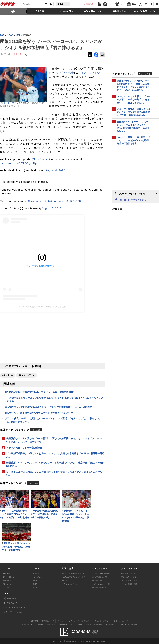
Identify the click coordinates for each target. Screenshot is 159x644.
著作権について (48, 621)
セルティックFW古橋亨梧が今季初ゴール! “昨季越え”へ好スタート (40, 413)
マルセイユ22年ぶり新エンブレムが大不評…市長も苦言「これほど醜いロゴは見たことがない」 (54, 473)
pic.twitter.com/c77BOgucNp (18, 163)
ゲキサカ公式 (10, 603)
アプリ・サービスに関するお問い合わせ (86, 625)
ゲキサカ (8, 5)
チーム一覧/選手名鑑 (129, 584)
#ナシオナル (8, 375)
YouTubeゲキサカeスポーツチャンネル (74, 579)
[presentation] (13, 11)
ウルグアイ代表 (64, 73)
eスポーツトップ (98, 580)
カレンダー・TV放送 (129, 580)
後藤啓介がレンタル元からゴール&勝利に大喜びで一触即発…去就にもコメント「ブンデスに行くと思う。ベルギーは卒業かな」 (55, 440)
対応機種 (35, 621)
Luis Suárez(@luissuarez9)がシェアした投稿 (42, 307)
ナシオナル (67, 69)
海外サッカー (8, 584)
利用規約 (86, 621)
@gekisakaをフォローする (130, 194)
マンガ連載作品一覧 (99, 577)
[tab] (13, 11)
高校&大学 (7, 580)
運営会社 (61, 621)
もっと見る (37, 430)
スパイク (7, 587)
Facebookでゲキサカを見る (130, 200)
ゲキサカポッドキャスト (72, 584)
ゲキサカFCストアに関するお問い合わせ (121, 625)
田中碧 (83, 4)
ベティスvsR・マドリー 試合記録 (24, 448)
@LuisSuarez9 (41, 159)
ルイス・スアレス (12, 103)
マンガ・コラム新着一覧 (101, 574)
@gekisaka (9, 599)
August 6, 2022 (55, 170)
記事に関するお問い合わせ (57, 625)
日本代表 (7, 574)
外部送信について (121, 621)
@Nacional (35, 201)
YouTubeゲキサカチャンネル (73, 574)
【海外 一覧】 (17, 54)
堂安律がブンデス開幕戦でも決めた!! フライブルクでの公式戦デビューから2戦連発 (48, 407)
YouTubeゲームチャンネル (13, 612)
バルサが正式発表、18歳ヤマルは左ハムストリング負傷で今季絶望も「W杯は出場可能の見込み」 (55, 455)
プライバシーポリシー (102, 621)
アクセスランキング (129, 577)
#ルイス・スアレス (27, 375)
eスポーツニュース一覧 (101, 584)
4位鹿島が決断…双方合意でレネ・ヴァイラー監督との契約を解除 (39, 392)
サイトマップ (74, 621)
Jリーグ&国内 (8, 577)
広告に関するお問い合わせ (32, 625)
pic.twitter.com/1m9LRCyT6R (62, 201)
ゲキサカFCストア (128, 574)
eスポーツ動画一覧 (99, 587)
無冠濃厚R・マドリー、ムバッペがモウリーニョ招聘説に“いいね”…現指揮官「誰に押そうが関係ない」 (55, 464)
